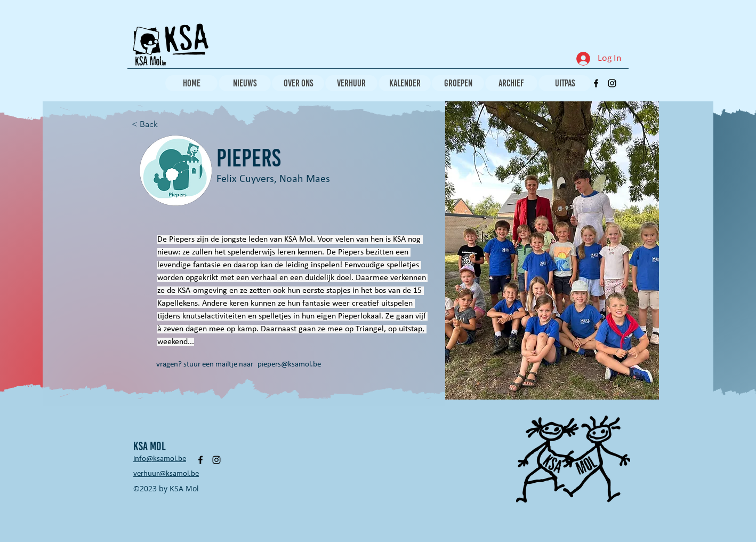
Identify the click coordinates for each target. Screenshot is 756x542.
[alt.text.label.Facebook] (596, 83)
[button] (552, 250)
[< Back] (153, 125)
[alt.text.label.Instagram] (612, 83)
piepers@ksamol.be (289, 365)
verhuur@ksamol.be (166, 474)
